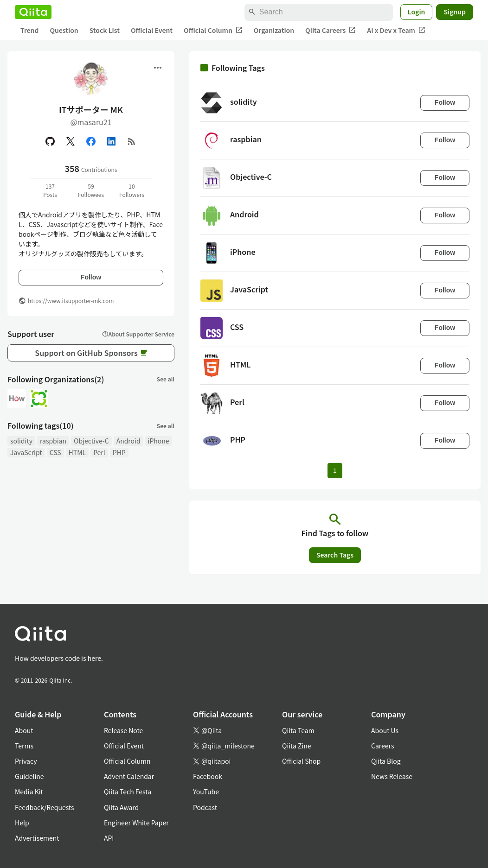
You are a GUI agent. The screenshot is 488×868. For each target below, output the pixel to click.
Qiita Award (121, 807)
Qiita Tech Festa (128, 792)
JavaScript (26, 452)
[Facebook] (91, 141)
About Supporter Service (138, 334)
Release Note (123, 730)
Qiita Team (298, 730)
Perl (99, 452)
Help (22, 823)
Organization (274, 30)
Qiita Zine (297, 746)
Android (128, 441)
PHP (119, 452)
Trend (29, 30)
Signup (455, 12)
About (24, 730)
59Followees (91, 190)
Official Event (152, 30)
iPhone (159, 441)
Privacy (26, 761)
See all (166, 379)
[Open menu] (158, 68)
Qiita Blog (386, 761)
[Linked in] (111, 141)
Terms (24, 746)
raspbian (53, 441)
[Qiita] (33, 12)
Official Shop (301, 761)
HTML (77, 452)
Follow (91, 277)
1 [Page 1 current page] (335, 471)
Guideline (29, 776)
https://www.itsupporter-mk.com (71, 301)
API (109, 838)
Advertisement (37, 838)
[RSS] (132, 141)
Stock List (105, 30)
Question (64, 30)
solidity (21, 441)
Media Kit (29, 792)
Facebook (208, 776)
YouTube (206, 792)
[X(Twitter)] (71, 141)
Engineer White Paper (136, 823)
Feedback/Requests (45, 807)
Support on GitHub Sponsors (91, 353)
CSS (55, 452)
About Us (385, 730)
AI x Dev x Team (396, 30)
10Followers (132, 190)
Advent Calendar (129, 776)
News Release (392, 776)
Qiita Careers (331, 30)
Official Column (213, 30)
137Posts (50, 190)
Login (417, 12)
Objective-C (91, 441)
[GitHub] (50, 141)
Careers (382, 746)
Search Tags (335, 555)
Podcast (205, 807)
